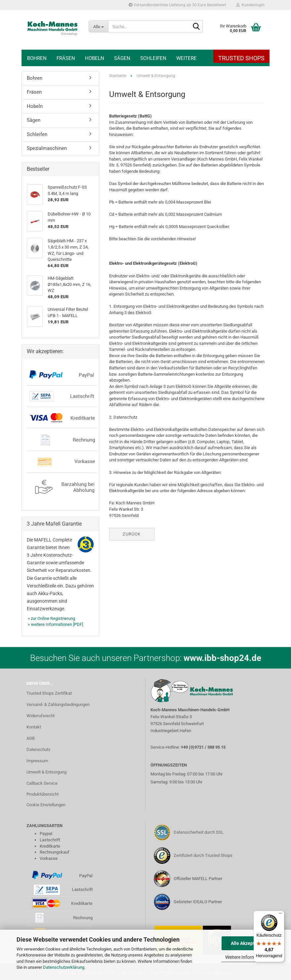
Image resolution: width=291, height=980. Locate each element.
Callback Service (42, 783)
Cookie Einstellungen (46, 805)
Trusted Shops (241, 58)
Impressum (37, 761)
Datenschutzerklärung (64, 967)
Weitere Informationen (248, 957)
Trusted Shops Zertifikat (49, 693)
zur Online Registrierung (53, 618)
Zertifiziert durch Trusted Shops (203, 855)
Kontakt (34, 727)
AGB (31, 738)
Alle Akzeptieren (248, 943)
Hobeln (95, 58)
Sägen (122, 58)
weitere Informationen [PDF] (57, 624)
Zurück (132, 534)
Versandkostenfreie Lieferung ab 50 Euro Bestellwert (177, 5)
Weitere (187, 58)
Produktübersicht (42, 794)
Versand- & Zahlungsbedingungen (58, 704)
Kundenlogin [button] (250, 5)
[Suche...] (98, 26)
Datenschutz (38, 749)
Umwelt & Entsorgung (46, 772)
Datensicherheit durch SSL (199, 832)
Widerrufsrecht (41, 716)
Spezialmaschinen (47, 148)
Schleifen (153, 58)
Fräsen (66, 58)
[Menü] (280, 915)
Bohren (37, 58)
